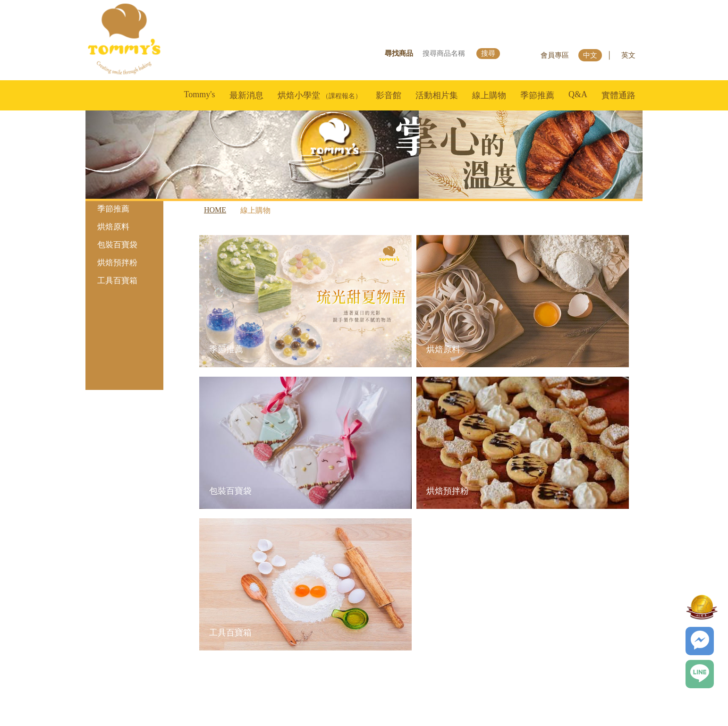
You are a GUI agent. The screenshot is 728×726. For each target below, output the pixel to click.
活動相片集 (437, 95)
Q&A (578, 94)
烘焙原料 (128, 227)
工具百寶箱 (128, 281)
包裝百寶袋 (128, 245)
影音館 (389, 95)
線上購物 (489, 95)
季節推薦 (537, 95)
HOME (215, 210)
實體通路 (618, 95)
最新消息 (246, 95)
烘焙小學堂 (320, 95)
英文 (628, 55)
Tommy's (200, 94)
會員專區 (555, 55)
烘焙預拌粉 (128, 263)
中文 (590, 55)
